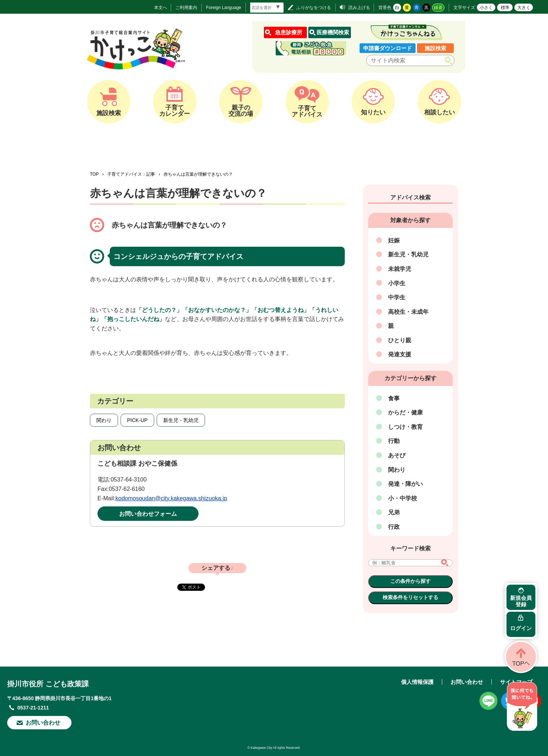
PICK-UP (137, 420)
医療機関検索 (333, 32)
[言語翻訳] (267, 8)
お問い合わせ (43, 723)
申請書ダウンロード (388, 48)
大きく (524, 8)
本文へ (161, 8)
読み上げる (359, 8)
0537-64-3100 (129, 480)
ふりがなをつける (314, 8)
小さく (486, 8)
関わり (104, 420)
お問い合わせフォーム (148, 514)
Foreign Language (224, 8)
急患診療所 (289, 32)
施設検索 (435, 48)
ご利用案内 (186, 8)
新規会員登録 (521, 601)
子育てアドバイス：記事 (131, 174)
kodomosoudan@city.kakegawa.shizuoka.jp (171, 498)
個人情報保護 (417, 682)
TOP (94, 174)
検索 (450, 61)
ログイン (521, 628)
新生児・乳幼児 (181, 420)
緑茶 (438, 8)
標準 (505, 8)
